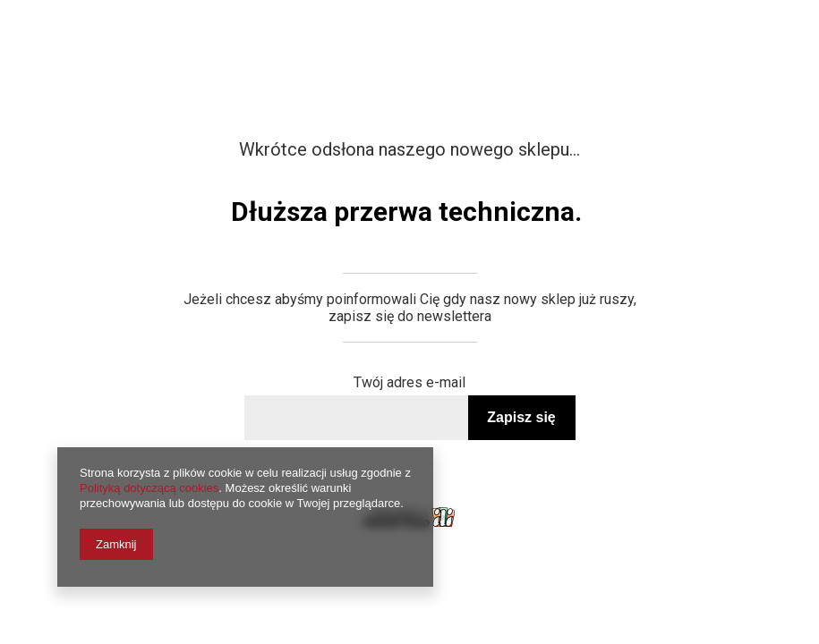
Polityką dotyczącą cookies (149, 488)
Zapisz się (521, 417)
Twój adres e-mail (409, 382)
